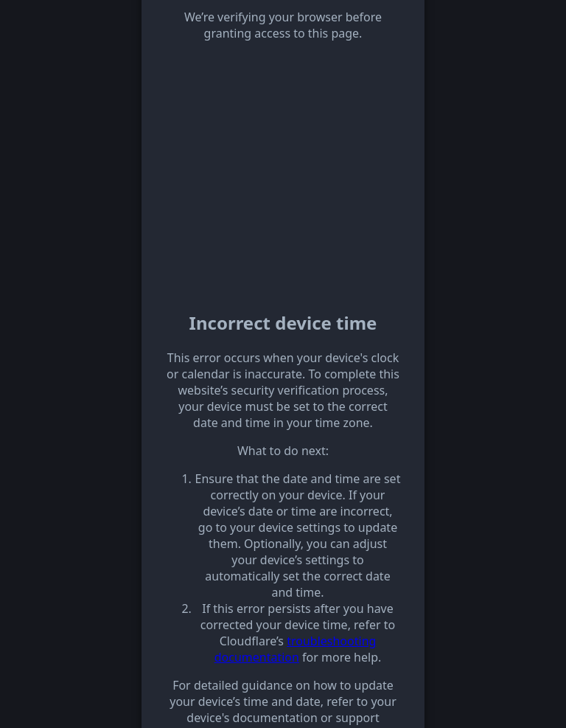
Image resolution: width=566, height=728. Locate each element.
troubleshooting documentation (296, 649)
